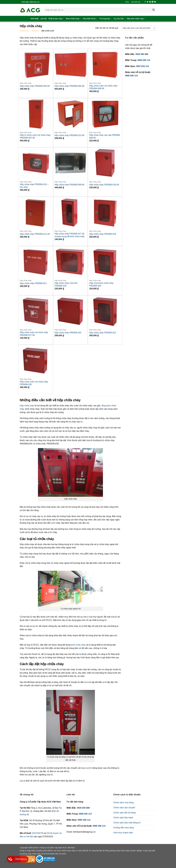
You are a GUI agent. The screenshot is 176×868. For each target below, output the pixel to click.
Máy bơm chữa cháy (136, 19)
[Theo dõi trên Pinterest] (150, 2)
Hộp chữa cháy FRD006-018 (103, 234)
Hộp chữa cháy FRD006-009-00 (69, 185)
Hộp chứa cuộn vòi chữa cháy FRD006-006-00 (103, 87)
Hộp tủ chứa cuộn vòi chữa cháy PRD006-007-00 (35, 136)
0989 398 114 (84, 820)
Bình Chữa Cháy (74, 19)
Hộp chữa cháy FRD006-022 (103, 333)
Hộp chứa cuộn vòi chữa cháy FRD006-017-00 (34, 334)
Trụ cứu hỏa (119, 19)
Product (35, 31)
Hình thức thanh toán (123, 833)
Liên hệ (43, 19)
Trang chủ (24, 31)
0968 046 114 (144, 60)
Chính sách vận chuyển (124, 808)
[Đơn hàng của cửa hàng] (139, 28)
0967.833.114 (142, 66)
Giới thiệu (35, 19)
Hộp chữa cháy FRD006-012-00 (69, 135)
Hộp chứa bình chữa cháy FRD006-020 (101, 284)
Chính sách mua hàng (124, 803)
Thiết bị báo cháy (56, 19)
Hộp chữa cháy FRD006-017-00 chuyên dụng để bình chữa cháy (69, 235)
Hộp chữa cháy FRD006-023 (68, 333)
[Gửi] (154, 10)
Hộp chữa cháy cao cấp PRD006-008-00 (105, 136)
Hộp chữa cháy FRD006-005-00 (69, 86)
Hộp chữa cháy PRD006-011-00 (35, 234)
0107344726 (38, 833)
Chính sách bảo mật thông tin (127, 823)
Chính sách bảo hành (123, 818)
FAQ (127, 2)
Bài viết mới (136, 2)
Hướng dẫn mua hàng (124, 828)
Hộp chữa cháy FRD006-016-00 (104, 185)
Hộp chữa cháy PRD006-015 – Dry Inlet (34, 186)
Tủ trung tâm (105, 19)
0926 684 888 (142, 54)
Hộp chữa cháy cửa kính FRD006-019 (66, 284)
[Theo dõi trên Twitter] (148, 2)
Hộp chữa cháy (27, 406)
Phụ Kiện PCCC (90, 19)
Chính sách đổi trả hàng (124, 813)
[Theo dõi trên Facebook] (145, 2)
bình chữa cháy (78, 645)
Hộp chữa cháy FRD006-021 (33, 283)
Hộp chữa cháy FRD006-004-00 (35, 86)
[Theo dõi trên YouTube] (155, 2)
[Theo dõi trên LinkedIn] (152, 2)
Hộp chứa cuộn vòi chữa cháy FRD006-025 (34, 383)
